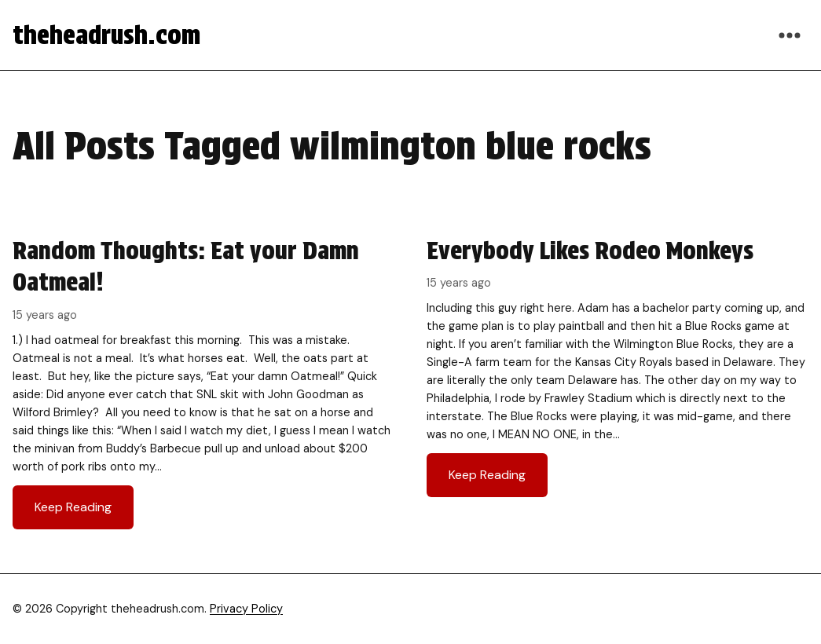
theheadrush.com (106, 35)
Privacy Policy (246, 609)
